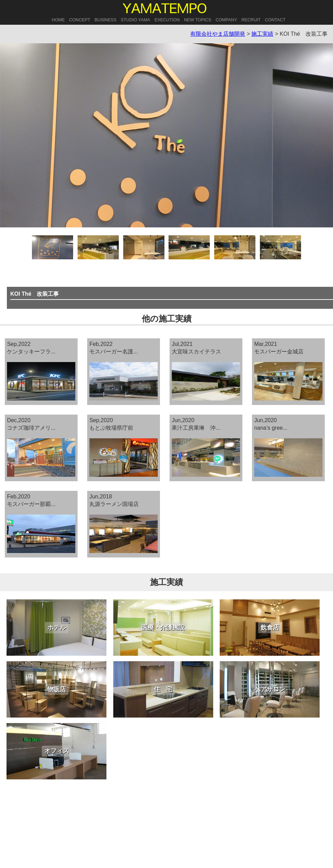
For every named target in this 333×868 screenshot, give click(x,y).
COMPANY (226, 20)
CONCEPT (80, 20)
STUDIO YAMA (136, 20)
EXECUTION (167, 20)
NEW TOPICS (198, 20)
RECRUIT (251, 20)
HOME (58, 20)
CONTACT (275, 20)
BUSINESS (105, 20)
